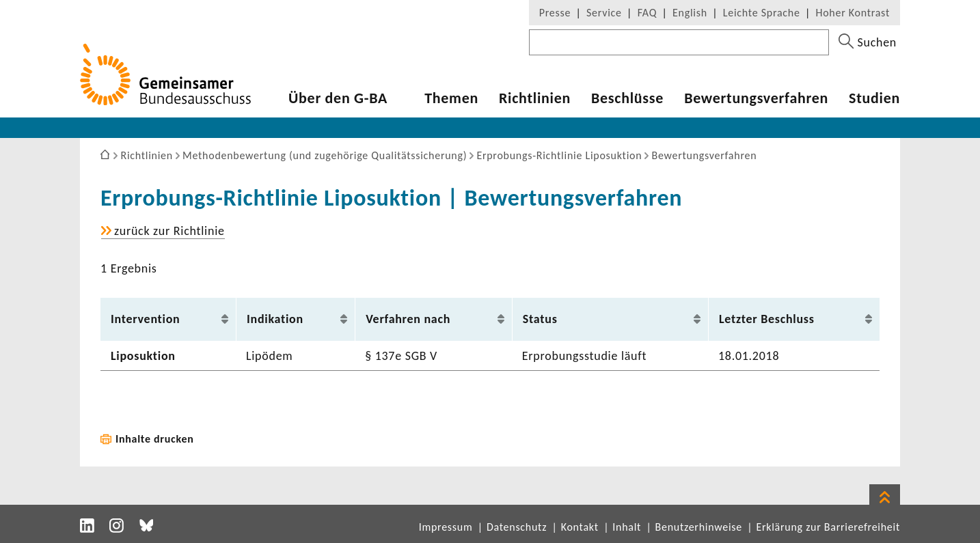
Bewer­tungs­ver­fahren (756, 98)
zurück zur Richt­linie (169, 231)
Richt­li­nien (535, 98)
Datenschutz (517, 527)
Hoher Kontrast (853, 13)
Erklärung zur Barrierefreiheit (828, 527)
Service (604, 13)
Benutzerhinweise (699, 527)
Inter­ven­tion (145, 319)
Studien (874, 98)
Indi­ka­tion (275, 319)
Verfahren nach (408, 319)
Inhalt (627, 527)
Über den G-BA (338, 98)
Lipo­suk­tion (143, 356)
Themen (451, 98)
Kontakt (580, 527)
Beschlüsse (627, 98)
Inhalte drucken (155, 439)
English (690, 13)
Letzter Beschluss (767, 319)
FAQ (647, 13)
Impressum (446, 527)
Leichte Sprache (762, 13)
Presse (555, 13)
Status (540, 319)
